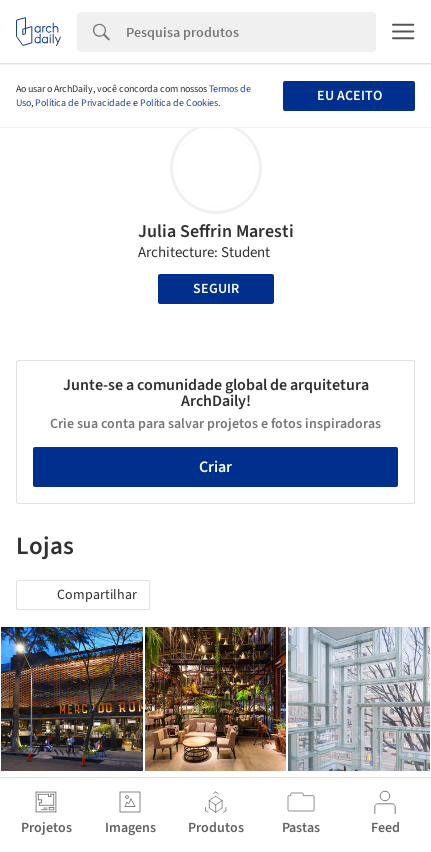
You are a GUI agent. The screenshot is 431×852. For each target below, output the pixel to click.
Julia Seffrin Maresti (216, 231)
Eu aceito (349, 96)
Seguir (216, 289)
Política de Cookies (179, 103)
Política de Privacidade (83, 103)
